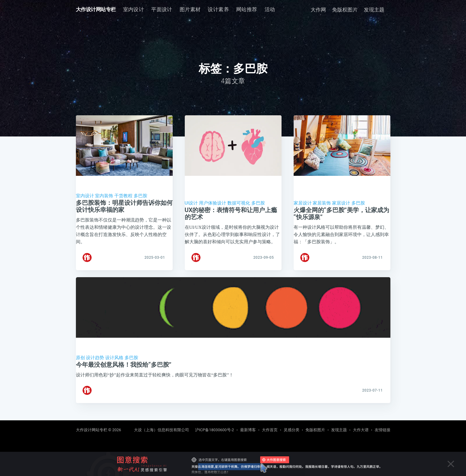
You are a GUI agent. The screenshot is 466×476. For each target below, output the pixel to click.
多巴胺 (140, 196)
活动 (270, 9)
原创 (80, 363)
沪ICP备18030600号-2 (215, 430)
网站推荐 (247, 9)
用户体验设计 (213, 203)
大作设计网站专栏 (96, 9)
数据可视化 (239, 203)
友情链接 (383, 430)
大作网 (318, 10)
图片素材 (190, 9)
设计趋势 (95, 363)
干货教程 (123, 196)
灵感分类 (292, 430)
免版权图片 (345, 10)
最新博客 (248, 430)
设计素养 (218, 9)
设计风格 (114, 363)
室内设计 (134, 9)
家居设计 (303, 203)
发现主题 (374, 10)
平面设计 (162, 9)
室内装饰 (104, 196)
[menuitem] (134, 10)
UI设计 (191, 203)
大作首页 (270, 430)
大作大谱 (361, 430)
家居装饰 (322, 203)
